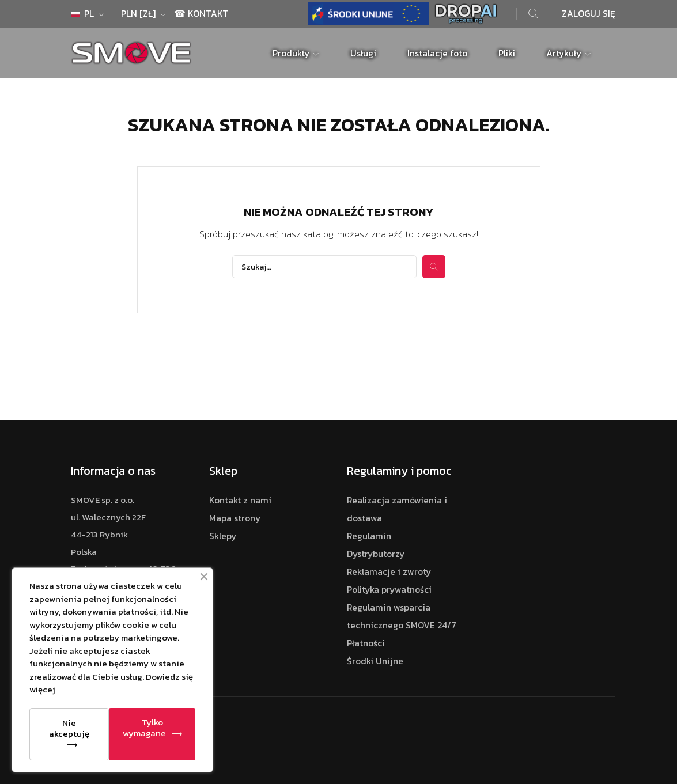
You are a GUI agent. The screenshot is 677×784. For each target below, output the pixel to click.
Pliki (507, 53)
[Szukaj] (324, 267)
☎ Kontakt (201, 14)
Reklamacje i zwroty (389, 572)
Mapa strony (235, 518)
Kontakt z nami (240, 500)
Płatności (366, 643)
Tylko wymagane (144, 728)
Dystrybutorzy (376, 554)
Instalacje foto (437, 53)
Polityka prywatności (389, 590)
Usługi (363, 53)
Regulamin (369, 536)
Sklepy (223, 536)
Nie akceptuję (69, 728)
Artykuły (565, 53)
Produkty (292, 53)
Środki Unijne (375, 661)
